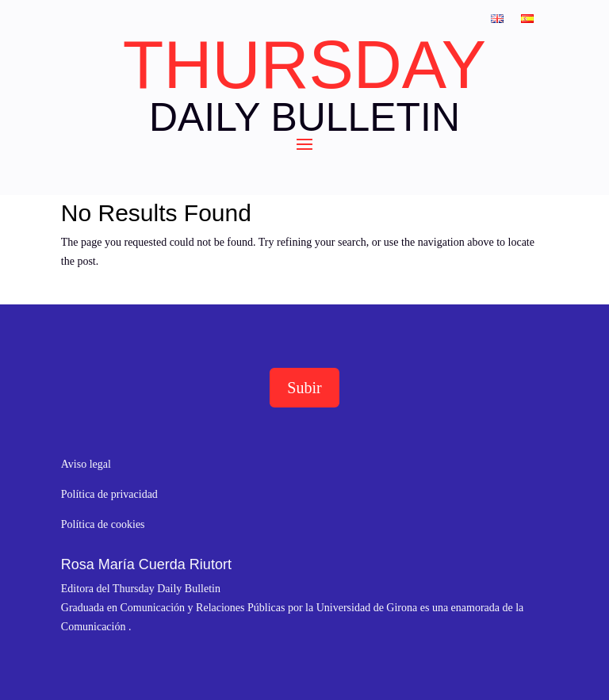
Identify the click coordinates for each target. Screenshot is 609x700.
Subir (304, 388)
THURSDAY (304, 65)
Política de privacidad (109, 494)
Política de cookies (103, 524)
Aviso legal (86, 464)
